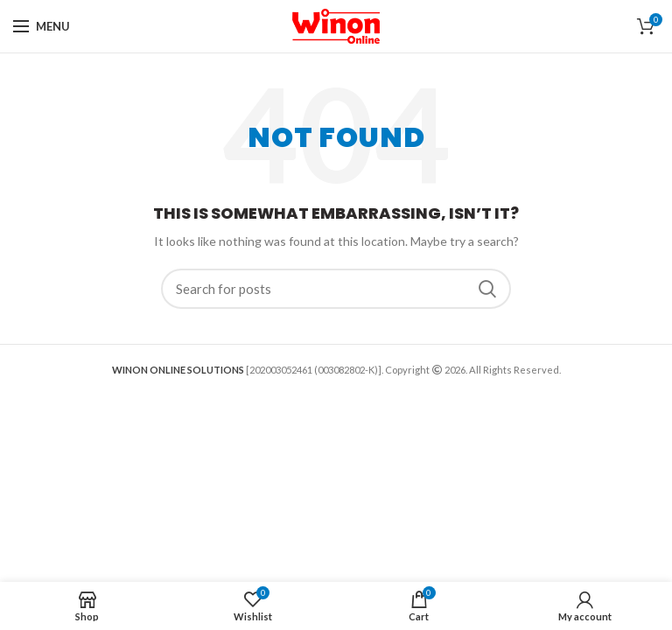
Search (487, 289)
